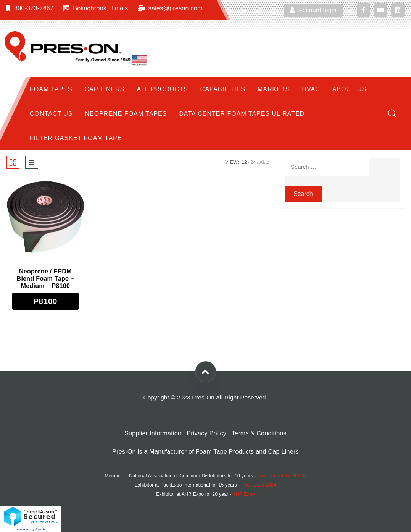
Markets (274, 89)
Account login (313, 10)
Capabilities (223, 89)
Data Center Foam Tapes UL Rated (242, 114)
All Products (163, 89)
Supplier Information (153, 433)
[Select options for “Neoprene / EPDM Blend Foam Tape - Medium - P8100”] (45, 301)
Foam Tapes (51, 89)
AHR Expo (243, 494)
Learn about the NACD (282, 476)
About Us (350, 89)
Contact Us (51, 114)
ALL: (264, 162)
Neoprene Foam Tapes (126, 114)
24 (253, 162)
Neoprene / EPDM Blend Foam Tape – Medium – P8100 (46, 279)
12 (244, 162)
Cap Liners (105, 89)
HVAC (311, 89)
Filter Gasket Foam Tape (76, 138)
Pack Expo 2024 (259, 485)
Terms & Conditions (259, 433)
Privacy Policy (206, 433)
